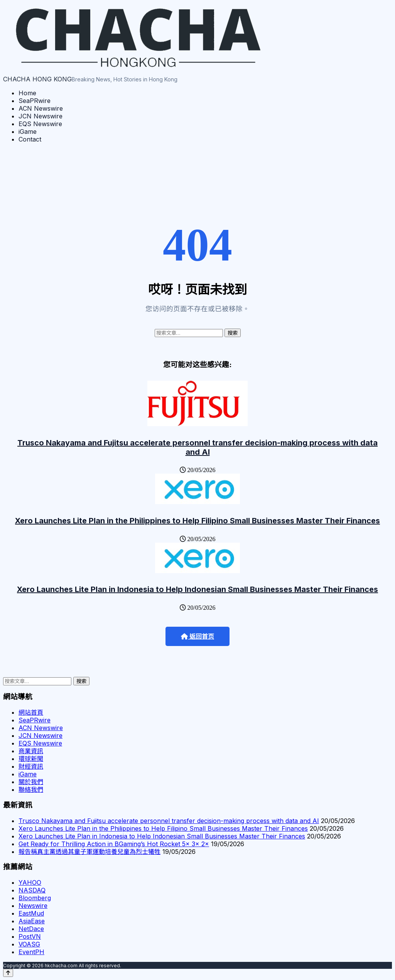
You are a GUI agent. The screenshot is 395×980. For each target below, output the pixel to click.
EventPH (31, 952)
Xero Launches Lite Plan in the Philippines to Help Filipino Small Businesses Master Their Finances (197, 521)
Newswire (33, 906)
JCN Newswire (41, 116)
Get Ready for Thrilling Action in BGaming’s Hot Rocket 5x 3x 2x (114, 844)
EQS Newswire (40, 124)
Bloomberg (35, 898)
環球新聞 (31, 759)
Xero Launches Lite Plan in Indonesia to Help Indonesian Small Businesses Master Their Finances (197, 589)
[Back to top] (8, 973)
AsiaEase (32, 921)
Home (27, 93)
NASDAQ (32, 890)
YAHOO (30, 882)
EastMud (31, 913)
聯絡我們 (31, 789)
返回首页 (197, 637)
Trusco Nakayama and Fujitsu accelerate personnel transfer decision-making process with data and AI (197, 447)
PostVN (30, 936)
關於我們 (31, 782)
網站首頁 (31, 712)
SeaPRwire (35, 101)
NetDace (31, 929)
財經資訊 (31, 766)
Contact (30, 139)
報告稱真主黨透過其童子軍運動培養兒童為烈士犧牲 (89, 852)
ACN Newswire (41, 108)
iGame (28, 132)
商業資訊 (31, 751)
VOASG (29, 944)
